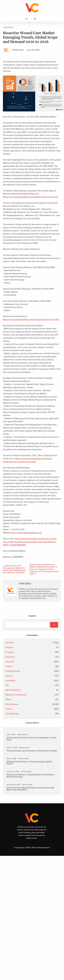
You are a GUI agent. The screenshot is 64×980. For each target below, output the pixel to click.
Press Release (8, 27)
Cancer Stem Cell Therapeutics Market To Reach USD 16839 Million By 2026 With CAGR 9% (14, 569)
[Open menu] (27, 19)
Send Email (14, 517)
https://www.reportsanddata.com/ (27, 533)
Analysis (9, 647)
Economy (10, 652)
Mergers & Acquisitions (16, 695)
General (9, 676)
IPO (7, 685)
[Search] (54, 625)
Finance (9, 666)
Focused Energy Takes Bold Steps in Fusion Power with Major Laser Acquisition (30, 789)
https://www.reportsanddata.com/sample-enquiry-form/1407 (31, 197)
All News (9, 643)
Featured (10, 662)
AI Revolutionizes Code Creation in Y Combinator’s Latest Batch (32, 739)
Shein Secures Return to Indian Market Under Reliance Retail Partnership (30, 776)
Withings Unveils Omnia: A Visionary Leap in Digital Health (29, 763)
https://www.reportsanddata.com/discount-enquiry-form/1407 (31, 319)
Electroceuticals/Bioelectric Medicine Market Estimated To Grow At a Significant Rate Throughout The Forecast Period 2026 (44, 569)
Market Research (13, 690)
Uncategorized (12, 714)
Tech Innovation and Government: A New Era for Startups (32, 751)
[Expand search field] (35, 19)
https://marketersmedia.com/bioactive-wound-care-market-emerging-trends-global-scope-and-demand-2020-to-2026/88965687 (30, 542)
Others (8, 699)
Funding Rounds (13, 671)
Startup (9, 709)
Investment (10, 681)
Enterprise (10, 657)
